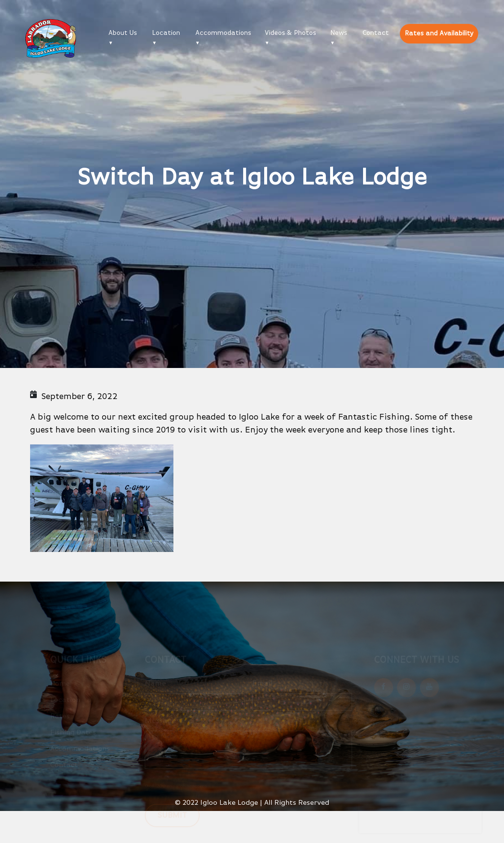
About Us (123, 33)
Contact (376, 33)
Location (166, 33)
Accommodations (223, 33)
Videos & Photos (290, 33)
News (339, 33)
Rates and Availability (439, 33)
